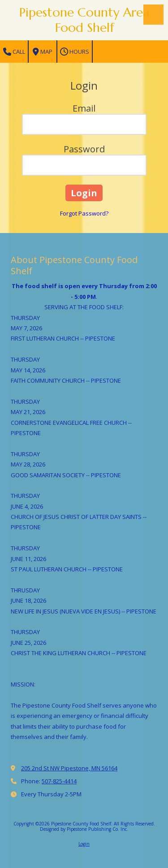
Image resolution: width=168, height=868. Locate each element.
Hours (75, 52)
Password (84, 149)
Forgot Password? (84, 213)
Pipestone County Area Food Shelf (84, 20)
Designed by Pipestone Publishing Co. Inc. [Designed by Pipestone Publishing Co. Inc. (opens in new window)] (84, 829)
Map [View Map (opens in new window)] (43, 52)
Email (84, 108)
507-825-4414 (59, 781)
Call (14, 52)
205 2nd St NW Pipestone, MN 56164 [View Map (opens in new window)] (69, 768)
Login (84, 844)
